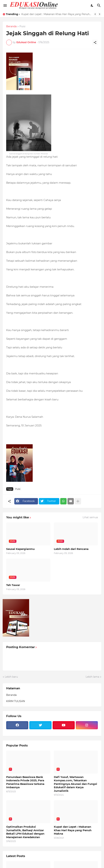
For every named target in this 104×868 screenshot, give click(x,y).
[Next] (100, 14)
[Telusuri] (99, 5)
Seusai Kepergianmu (20, 549)
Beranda (11, 27)
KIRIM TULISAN (16, 701)
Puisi (22, 27)
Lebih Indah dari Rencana (71, 549)
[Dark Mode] (92, 5)
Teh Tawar (13, 585)
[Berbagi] (95, 42)
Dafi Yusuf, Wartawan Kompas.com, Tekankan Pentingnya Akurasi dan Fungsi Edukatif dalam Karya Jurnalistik (75, 784)
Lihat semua (90, 517)
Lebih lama (92, 677)
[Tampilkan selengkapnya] (78, 501)
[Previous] (95, 14)
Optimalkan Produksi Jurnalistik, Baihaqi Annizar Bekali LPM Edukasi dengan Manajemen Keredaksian (25, 832)
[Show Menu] (5, 5)
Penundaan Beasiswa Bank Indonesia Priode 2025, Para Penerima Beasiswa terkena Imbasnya (25, 782)
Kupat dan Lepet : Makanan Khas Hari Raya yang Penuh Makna (57, 14)
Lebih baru (11, 677)
